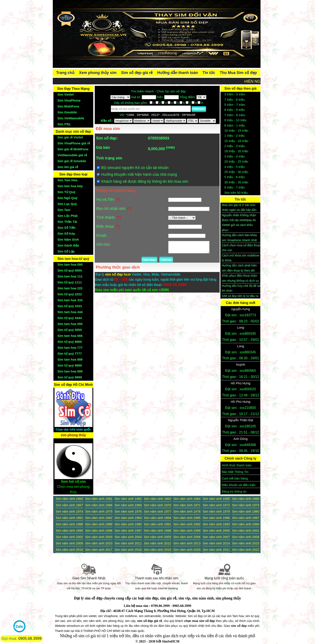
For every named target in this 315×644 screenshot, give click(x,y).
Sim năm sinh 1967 (69, 505)
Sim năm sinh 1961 (99, 499)
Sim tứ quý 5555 (70, 330)
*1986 (130, 115)
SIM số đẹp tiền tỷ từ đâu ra (240, 296)
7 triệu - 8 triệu (234, 100)
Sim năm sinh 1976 (128, 511)
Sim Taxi (64, 210)
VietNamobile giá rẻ (72, 155)
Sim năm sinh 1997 (128, 530)
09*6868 (143, 115)
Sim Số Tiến (66, 228)
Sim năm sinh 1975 (99, 511)
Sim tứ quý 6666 (70, 342)
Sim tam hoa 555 (70, 324)
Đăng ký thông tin (234, 491)
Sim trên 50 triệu (236, 193)
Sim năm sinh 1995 (69, 530)
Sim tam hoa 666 (70, 336)
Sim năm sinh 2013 (187, 543)
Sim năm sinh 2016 (69, 550)
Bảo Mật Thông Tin (235, 472)
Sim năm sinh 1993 (216, 524)
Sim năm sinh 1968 (99, 505)
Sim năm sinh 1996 (99, 530)
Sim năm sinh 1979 (216, 511)
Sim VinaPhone (69, 100)
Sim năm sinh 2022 (246, 550)
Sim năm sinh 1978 (187, 511)
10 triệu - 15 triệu (236, 130)
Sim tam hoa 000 (70, 264)
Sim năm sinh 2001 (246, 530)
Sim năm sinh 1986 (216, 518)
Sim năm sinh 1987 (246, 518)
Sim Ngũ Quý (67, 198)
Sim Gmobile (67, 112)
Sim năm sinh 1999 (187, 530)
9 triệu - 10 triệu (235, 120)
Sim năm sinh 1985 (187, 518)
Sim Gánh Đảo (68, 245)
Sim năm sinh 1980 (246, 511)
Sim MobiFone (68, 106)
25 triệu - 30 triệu (236, 172)
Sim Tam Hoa (67, 180)
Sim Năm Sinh (68, 239)
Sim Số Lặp (66, 251)
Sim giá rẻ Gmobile (72, 161)
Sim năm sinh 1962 (128, 499)
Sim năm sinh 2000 (216, 530)
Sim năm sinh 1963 (157, 499)
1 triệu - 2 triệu (234, 136)
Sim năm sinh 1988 (69, 524)
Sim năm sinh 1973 (246, 505)
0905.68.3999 (30, 638)
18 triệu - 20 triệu (236, 151)
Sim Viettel (66, 94)
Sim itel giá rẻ (68, 167)
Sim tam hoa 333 (70, 300)
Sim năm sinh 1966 (246, 499)
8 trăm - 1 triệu (235, 125)
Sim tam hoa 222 (70, 288)
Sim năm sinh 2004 (128, 537)
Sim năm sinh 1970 (157, 505)
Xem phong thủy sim (98, 73)
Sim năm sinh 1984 (157, 518)
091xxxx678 (171, 115)
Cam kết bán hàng (235, 478)
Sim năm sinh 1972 (216, 505)
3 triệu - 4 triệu (234, 156)
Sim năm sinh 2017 (99, 550)
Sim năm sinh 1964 (187, 499)
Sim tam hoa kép (70, 186)
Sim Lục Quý (67, 204)
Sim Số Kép (66, 233)
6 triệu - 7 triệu (234, 187)
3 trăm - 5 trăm (235, 94)
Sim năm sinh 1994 (246, 524)
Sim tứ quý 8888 (70, 365)
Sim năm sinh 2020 (187, 550)
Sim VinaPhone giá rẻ (74, 143)
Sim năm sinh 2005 (157, 537)
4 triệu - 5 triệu (234, 167)
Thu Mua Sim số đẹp (238, 73)
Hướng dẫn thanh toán (178, 73)
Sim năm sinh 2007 (216, 537)
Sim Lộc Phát (68, 216)
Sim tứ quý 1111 (70, 282)
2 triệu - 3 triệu (234, 146)
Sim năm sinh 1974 (69, 511)
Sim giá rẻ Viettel (70, 137)
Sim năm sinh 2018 (128, 550)
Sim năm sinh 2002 (69, 537)
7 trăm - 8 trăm (235, 115)
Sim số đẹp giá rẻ (137, 73)
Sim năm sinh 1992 (187, 524)
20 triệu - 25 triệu (236, 161)
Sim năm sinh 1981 (69, 518)
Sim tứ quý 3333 (70, 306)
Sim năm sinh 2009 (69, 543)
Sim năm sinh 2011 (128, 543)
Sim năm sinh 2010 (99, 543)
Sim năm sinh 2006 (187, 537)
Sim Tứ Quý (66, 192)
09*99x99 (189, 115)
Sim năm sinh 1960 (69, 499)
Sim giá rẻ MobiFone (73, 149)
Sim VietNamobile (71, 118)
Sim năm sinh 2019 (157, 550)
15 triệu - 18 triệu (236, 141)
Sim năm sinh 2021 (216, 550)
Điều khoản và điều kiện (239, 485)
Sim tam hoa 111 (70, 276)
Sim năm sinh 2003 (99, 537)
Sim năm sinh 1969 (128, 505)
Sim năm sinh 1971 (187, 505)
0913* (156, 115)
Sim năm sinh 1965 (216, 499)
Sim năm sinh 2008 (246, 537)
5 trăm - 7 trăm (235, 105)
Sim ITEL (64, 124)
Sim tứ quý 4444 (70, 318)
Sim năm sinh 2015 (246, 543)
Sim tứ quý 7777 (70, 353)
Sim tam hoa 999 (70, 371)
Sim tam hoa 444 (70, 312)
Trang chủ (65, 73)
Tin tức (209, 73)
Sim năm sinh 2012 (157, 543)
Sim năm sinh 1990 (128, 524)
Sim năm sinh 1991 (157, 524)
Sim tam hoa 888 (70, 359)
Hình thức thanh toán (237, 465)
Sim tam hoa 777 (70, 348)
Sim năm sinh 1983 (128, 518)
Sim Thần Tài (67, 222)
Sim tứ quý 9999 (70, 377)
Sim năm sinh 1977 (157, 511)
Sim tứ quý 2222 (70, 294)
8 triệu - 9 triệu (234, 110)
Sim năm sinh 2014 (216, 543)
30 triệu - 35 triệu (236, 182)
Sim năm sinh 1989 (99, 524)
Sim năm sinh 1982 (99, 518)
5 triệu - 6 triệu (234, 177)
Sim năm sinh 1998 (157, 530)
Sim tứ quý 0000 (70, 270)
